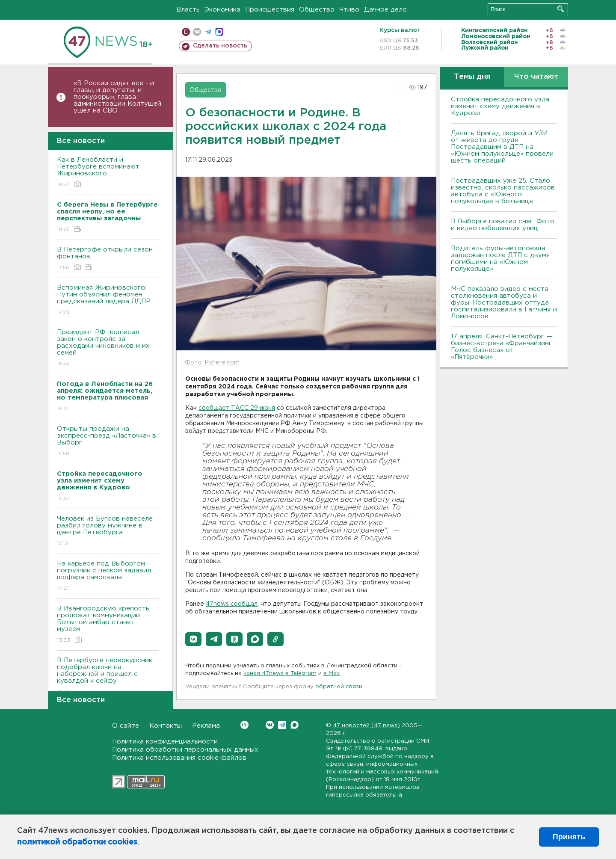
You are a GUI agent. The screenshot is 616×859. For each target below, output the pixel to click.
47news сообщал (232, 604)
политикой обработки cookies (77, 842)
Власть (188, 10)
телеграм (208, 32)
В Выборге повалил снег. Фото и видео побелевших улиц (503, 225)
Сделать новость (220, 46)
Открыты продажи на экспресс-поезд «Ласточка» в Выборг (108, 442)
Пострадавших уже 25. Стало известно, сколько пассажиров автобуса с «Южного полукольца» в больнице (503, 191)
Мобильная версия (186, 32)
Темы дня (472, 77)
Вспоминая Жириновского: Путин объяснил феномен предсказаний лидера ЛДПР (108, 301)
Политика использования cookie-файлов (179, 758)
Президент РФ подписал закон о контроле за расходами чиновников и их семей (108, 348)
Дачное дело (385, 10)
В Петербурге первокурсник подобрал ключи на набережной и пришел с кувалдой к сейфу (108, 677)
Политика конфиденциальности (165, 742)
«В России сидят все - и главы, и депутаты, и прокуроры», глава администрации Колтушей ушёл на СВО (117, 97)
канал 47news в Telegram (280, 674)
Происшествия (270, 10)
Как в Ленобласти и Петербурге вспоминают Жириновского (108, 173)
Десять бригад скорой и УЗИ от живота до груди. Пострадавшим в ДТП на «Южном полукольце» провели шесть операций (502, 147)
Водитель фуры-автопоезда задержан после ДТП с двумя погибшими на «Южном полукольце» (500, 259)
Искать (561, 9)
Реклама (206, 726)
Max (295, 725)
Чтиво (349, 10)
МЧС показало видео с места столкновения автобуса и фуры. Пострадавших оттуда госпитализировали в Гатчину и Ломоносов (504, 303)
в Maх (332, 674)
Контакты (166, 726)
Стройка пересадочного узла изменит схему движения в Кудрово (500, 106)
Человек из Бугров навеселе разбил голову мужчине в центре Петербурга (108, 532)
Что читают (536, 77)
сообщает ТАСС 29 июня (237, 408)
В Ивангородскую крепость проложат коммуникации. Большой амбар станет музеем (108, 625)
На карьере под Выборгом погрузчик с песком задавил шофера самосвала (108, 576)
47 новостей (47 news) (366, 726)
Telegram (282, 725)
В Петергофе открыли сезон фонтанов (108, 259)
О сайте (126, 726)
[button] (193, 639)
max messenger (219, 32)
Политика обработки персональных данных (185, 750)
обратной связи (339, 687)
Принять (569, 837)
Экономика (222, 10)
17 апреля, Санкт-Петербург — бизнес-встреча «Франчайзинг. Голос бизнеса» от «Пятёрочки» (502, 347)
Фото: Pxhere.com (212, 363)
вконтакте (197, 32)
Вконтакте (244, 725)
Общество (317, 10)
